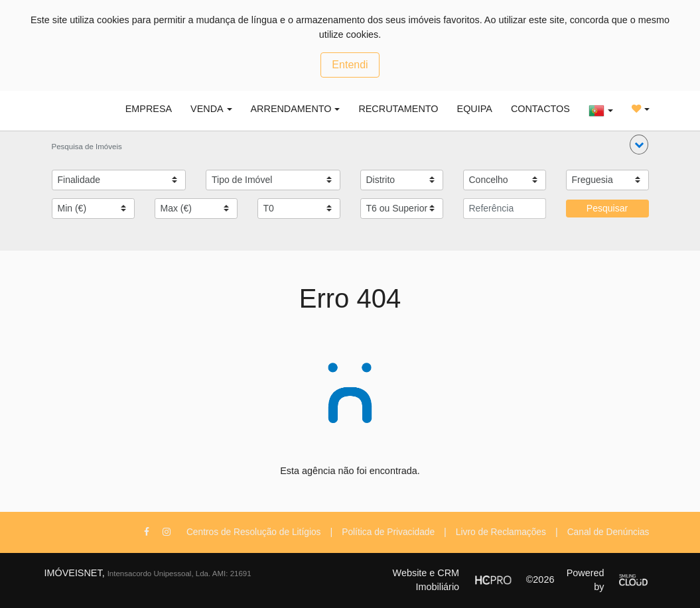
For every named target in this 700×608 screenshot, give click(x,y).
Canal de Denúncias (608, 532)
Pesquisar (607, 208)
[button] (639, 145)
